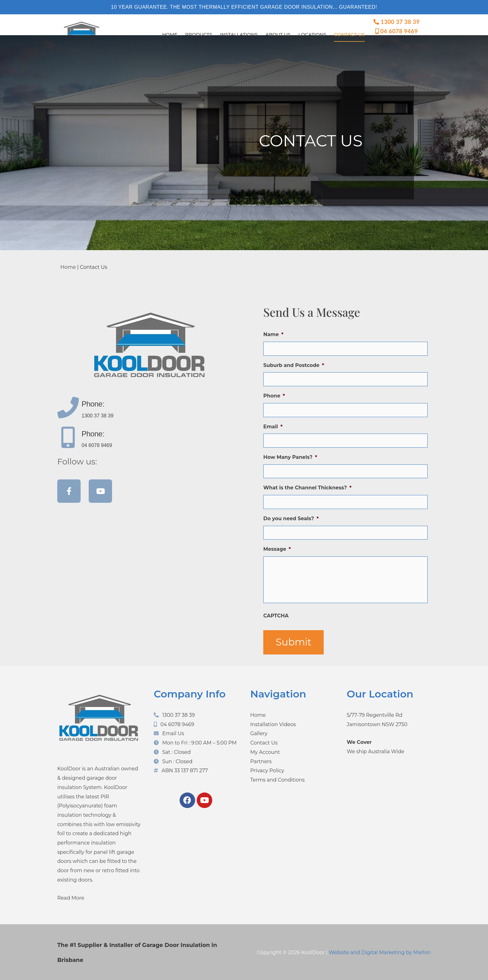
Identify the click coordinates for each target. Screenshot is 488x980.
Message (277, 545)
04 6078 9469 (397, 31)
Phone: (93, 404)
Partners (261, 761)
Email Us (173, 733)
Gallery (259, 733)
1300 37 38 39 (397, 22)
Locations (312, 34)
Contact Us (349, 34)
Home (170, 34)
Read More (71, 897)
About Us (278, 34)
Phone (274, 395)
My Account (265, 752)
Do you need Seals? (291, 515)
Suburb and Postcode (294, 365)
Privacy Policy (267, 770)
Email (273, 425)
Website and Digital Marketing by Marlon (380, 952)
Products (199, 34)
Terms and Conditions (277, 779)
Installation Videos (273, 724)
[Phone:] (68, 408)
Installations (239, 34)
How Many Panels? (290, 455)
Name (273, 334)
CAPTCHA (276, 615)
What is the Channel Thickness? (307, 485)
